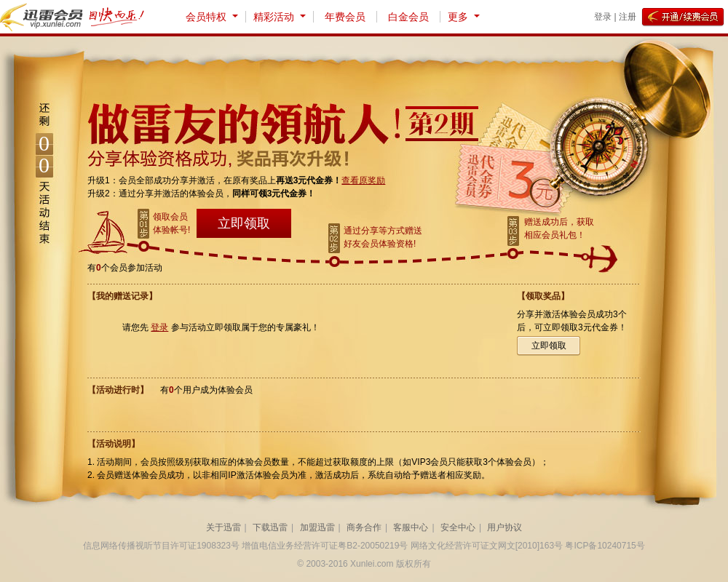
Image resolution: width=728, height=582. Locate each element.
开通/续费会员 (683, 17)
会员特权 (206, 17)
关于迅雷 (223, 527)
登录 (603, 17)
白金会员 (408, 17)
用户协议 (505, 527)
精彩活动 (274, 17)
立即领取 (244, 223)
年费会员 (345, 17)
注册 (628, 17)
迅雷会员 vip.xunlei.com (44, 17)
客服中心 (411, 527)
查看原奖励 (363, 180)
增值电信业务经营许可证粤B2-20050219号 (325, 546)
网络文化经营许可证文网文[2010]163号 (487, 546)
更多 (458, 17)
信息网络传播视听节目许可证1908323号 (161, 546)
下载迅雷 (270, 527)
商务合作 (364, 527)
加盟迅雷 (317, 527)
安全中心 (458, 527)
